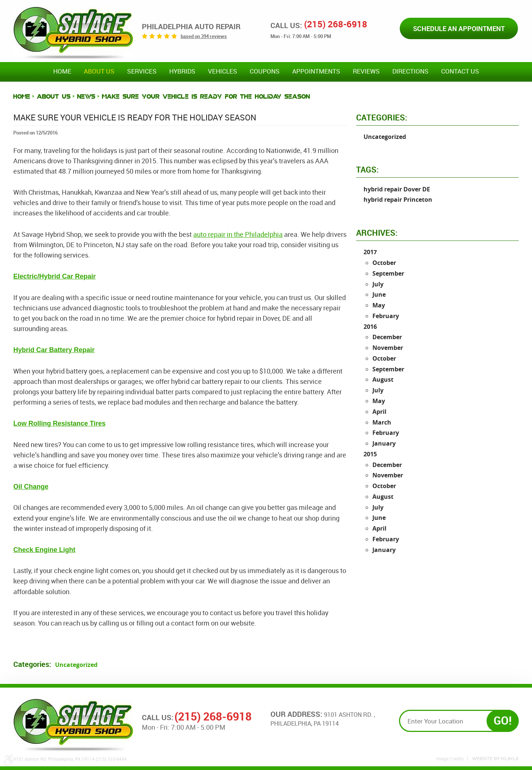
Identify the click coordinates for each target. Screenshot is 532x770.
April (379, 412)
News (86, 97)
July (378, 284)
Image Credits (450, 759)
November (388, 348)
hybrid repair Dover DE (397, 189)
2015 (370, 454)
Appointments (316, 71)
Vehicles (223, 71)
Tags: (367, 169)
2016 (370, 327)
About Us (99, 71)
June (379, 294)
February (386, 316)
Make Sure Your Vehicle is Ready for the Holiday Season (206, 97)
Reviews (366, 71)
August (383, 379)
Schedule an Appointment (459, 28)
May (379, 305)
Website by (495, 759)
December (387, 337)
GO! (503, 720)
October (384, 263)
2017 (370, 252)
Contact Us (460, 71)
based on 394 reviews (204, 36)
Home (62, 71)
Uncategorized (76, 665)
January (384, 443)
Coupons (265, 71)
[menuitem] (62, 72)
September (388, 273)
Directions (410, 71)
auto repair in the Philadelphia (238, 234)
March (382, 422)
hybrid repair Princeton (398, 200)
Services (142, 71)
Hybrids (182, 71)
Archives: (377, 233)
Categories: (382, 117)
